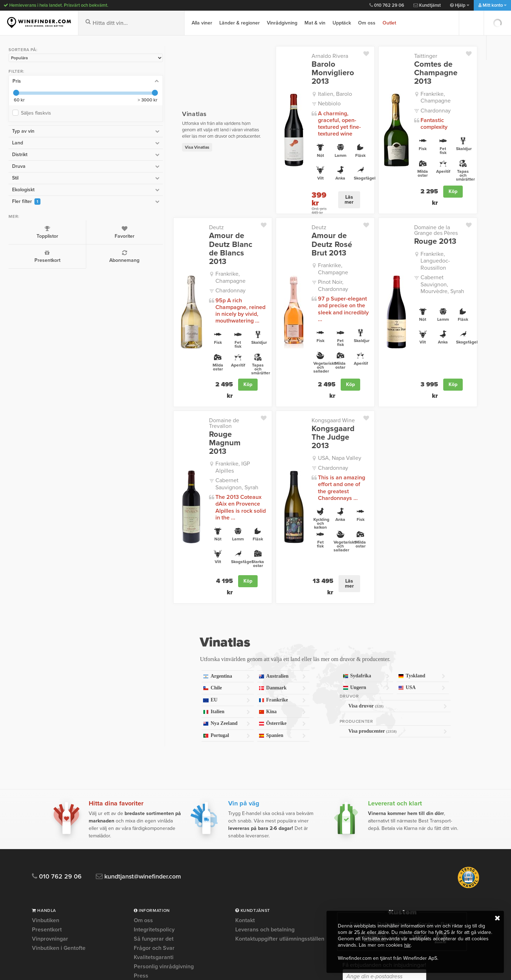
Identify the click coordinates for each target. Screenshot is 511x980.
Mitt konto (492, 5)
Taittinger (400, 56)
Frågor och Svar (154, 848)
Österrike (235, 624)
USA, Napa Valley (289, 396)
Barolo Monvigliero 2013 (295, 68)
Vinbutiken (46, 821)
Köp (453, 181)
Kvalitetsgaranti (154, 858)
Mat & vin (315, 23)
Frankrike (235, 601)
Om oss (367, 23)
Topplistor (28, 231)
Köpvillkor (146, 885)
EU (160, 601)
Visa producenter (379, 632)
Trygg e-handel (153, 894)
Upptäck (342, 23)
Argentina (160, 577)
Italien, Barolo (285, 85)
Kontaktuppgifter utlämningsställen (280, 839)
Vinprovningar (50, 839)
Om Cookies (149, 904)
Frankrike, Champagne (423, 85)
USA (412, 588)
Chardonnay (410, 95)
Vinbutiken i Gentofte (59, 848)
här (408, 945)
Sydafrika (338, 576)
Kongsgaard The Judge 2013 (290, 379)
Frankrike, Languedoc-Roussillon (423, 237)
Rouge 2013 (410, 221)
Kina (235, 612)
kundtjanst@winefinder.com (143, 777)
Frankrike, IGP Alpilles (167, 396)
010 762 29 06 (387, 5)
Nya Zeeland (160, 624)
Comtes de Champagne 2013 (420, 68)
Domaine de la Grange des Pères (422, 210)
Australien (235, 577)
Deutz (141, 207)
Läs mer (321, 181)
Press (141, 876)
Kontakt (245, 821)
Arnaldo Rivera (279, 56)
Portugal (160, 636)
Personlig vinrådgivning (164, 867)
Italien (160, 612)
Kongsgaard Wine (283, 367)
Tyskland (412, 576)
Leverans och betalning (265, 830)
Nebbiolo (279, 95)
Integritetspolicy (154, 830)
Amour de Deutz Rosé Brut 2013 (290, 219)
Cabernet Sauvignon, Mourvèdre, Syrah (421, 253)
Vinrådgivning (282, 23)
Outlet (389, 23)
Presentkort (28, 255)
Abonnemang (68, 255)
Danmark (235, 588)
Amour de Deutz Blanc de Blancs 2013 (163, 224)
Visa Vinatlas (122, 137)
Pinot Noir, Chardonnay (296, 246)
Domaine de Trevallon (161, 367)
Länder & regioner (240, 23)
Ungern (338, 588)
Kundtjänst (427, 5)
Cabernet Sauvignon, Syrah (174, 405)
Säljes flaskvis (36, 112)
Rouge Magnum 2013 (162, 379)
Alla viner (202, 23)
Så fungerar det (154, 839)
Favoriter (68, 231)
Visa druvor (379, 606)
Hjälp (460, 5)
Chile (160, 588)
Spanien (235, 636)
